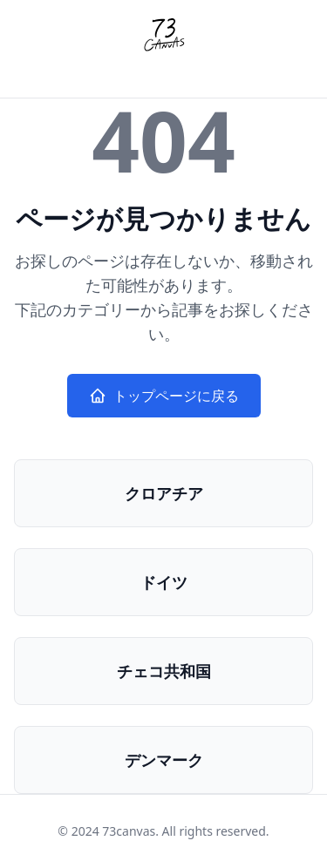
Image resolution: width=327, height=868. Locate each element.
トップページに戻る (164, 396)
